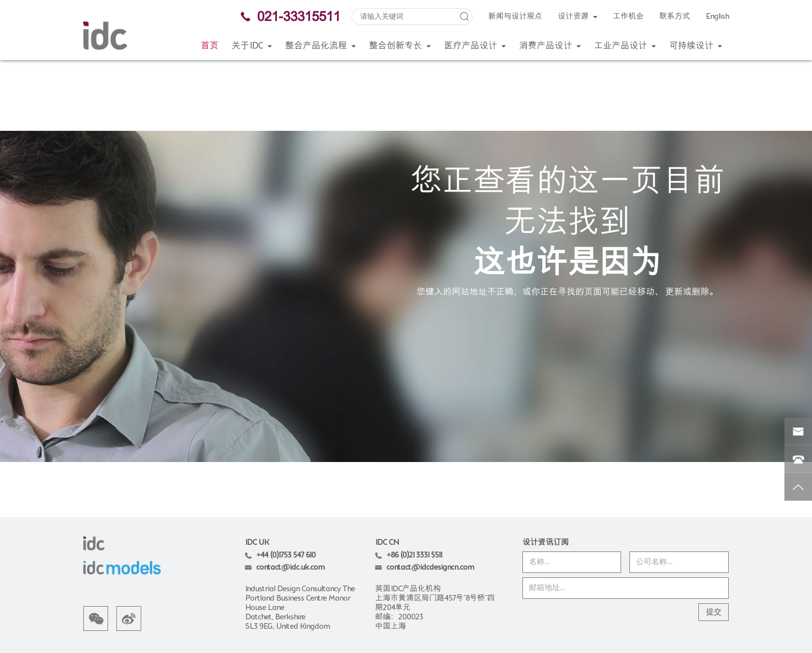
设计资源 (578, 17)
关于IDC (252, 46)
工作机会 (628, 17)
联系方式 (675, 17)
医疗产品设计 (475, 46)
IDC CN (387, 471)
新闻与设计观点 (515, 17)
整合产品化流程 (320, 46)
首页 (210, 46)
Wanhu (717, 604)
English (717, 17)
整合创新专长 (400, 46)
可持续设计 (696, 46)
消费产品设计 (550, 46)
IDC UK (257, 471)
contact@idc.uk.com (290, 496)
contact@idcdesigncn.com (430, 496)
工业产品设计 (625, 46)
